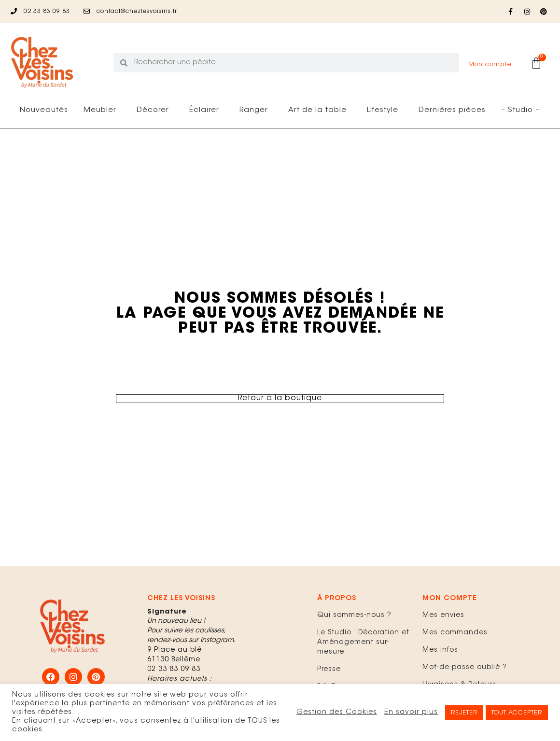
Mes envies (443, 615)
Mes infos (440, 650)
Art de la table (320, 111)
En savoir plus (411, 712)
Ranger (256, 111)
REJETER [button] (464, 713)
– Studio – (520, 110)
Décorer (155, 111)
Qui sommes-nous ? (354, 615)
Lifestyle (385, 111)
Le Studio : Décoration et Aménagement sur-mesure (363, 643)
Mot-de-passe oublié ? (465, 668)
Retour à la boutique (280, 399)
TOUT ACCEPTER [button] (517, 713)
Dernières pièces (452, 110)
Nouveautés (44, 110)
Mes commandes (455, 633)
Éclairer (207, 111)
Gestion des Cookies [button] (337, 712)
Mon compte (490, 64)
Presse (329, 670)
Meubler (102, 111)
